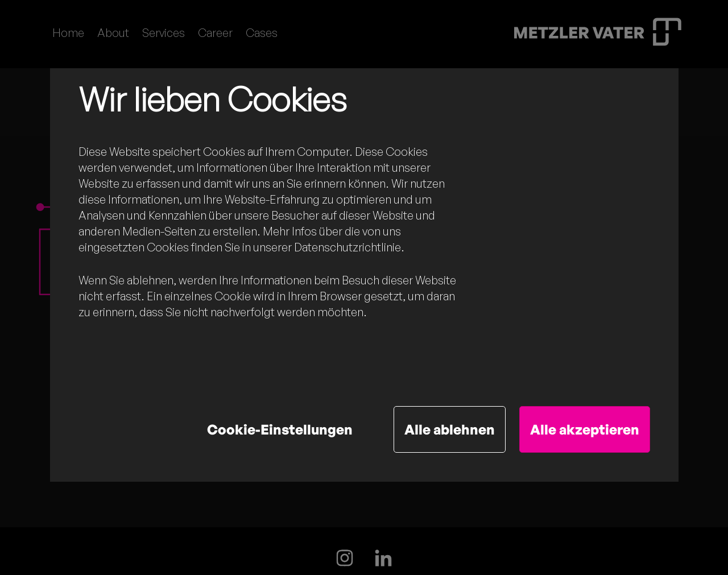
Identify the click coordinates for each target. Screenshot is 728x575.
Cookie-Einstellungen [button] (280, 429)
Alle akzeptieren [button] (585, 429)
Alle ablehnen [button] (450, 429)
